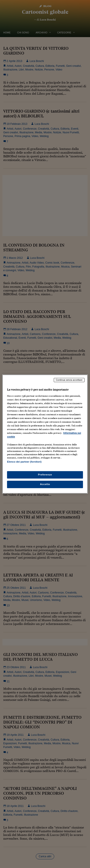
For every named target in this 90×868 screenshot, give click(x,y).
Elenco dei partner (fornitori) (24, 462)
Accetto (45, 484)
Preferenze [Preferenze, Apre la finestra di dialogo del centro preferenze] (45, 475)
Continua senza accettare (69, 380)
